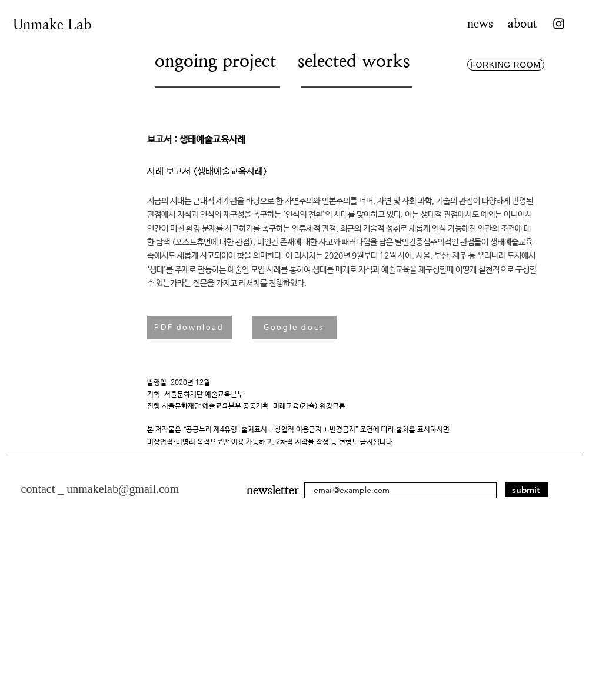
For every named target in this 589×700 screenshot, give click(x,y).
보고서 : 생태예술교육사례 (196, 140)
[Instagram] (559, 24)
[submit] (526, 490)
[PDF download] (189, 328)
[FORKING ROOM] (506, 65)
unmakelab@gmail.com (123, 489)
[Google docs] (294, 328)
